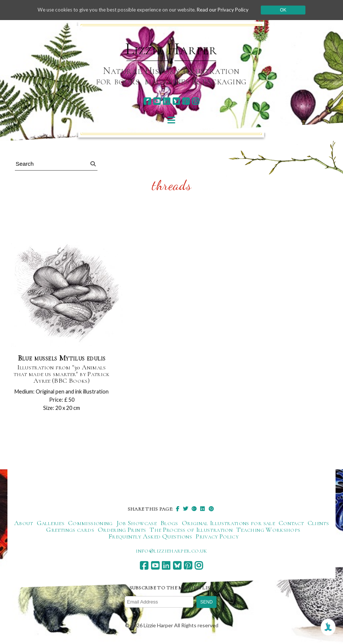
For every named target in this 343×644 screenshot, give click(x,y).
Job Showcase (137, 524)
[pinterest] (186, 101)
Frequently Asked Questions (150, 537)
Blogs (169, 524)
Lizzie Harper (171, 49)
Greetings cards (70, 531)
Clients (318, 524)
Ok (290, 10)
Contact (291, 524)
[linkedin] (166, 101)
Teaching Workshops (268, 531)
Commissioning (90, 524)
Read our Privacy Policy (228, 10)
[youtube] (157, 101)
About (24, 524)
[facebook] (147, 101)
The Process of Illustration (191, 531)
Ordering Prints (122, 531)
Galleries (51, 524)
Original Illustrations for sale (228, 524)
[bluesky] (176, 101)
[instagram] (195, 101)
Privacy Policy (217, 537)
